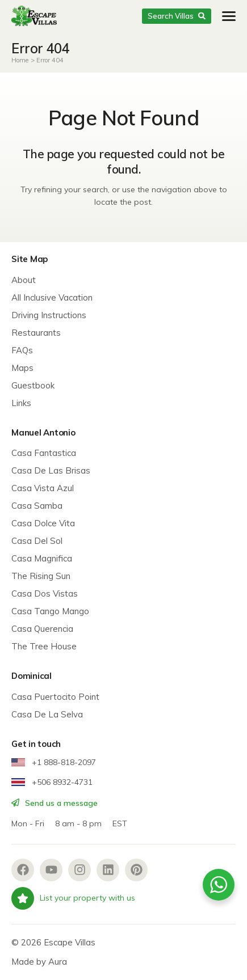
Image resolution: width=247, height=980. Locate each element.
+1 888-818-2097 (54, 762)
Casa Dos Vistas (45, 594)
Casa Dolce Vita (43, 523)
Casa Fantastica (44, 453)
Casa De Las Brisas (51, 470)
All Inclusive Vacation (52, 297)
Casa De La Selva (47, 714)
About (24, 280)
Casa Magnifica (42, 558)
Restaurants (36, 333)
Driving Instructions (49, 315)
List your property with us (73, 898)
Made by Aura (39, 962)
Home (20, 60)
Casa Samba (37, 506)
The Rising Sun (41, 576)
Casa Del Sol (37, 541)
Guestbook (33, 385)
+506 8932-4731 (52, 782)
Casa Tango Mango (50, 611)
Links (21, 403)
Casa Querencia (42, 629)
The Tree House (44, 646)
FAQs (22, 350)
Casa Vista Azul (43, 488)
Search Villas (176, 16)
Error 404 (50, 60)
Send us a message (55, 803)
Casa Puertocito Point (55, 697)
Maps (22, 368)
